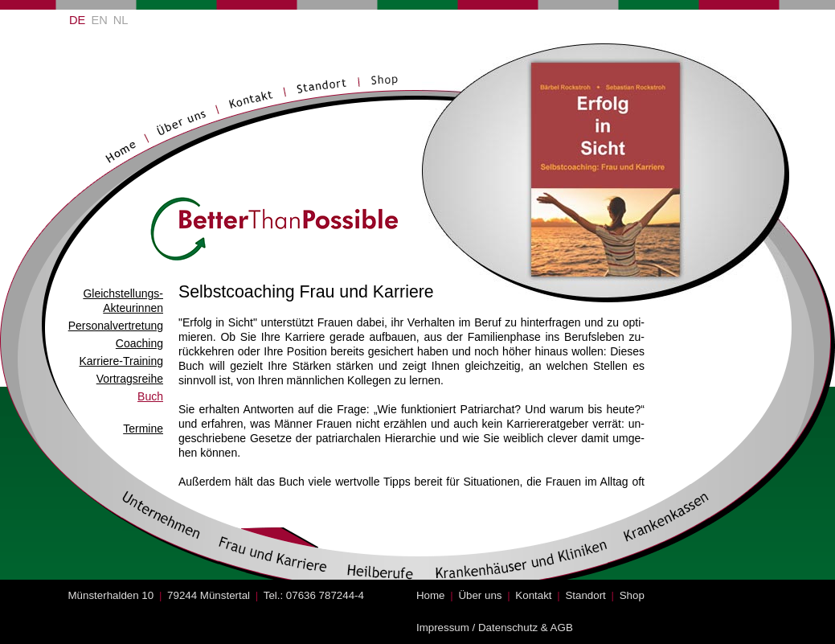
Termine (143, 429)
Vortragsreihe (130, 379)
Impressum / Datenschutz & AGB (495, 628)
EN (99, 20)
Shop (632, 595)
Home (431, 595)
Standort (585, 595)
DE (77, 20)
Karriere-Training (121, 361)
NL (121, 20)
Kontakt (533, 595)
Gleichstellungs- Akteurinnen (123, 301)
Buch (150, 396)
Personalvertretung (116, 326)
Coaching (139, 343)
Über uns (480, 595)
